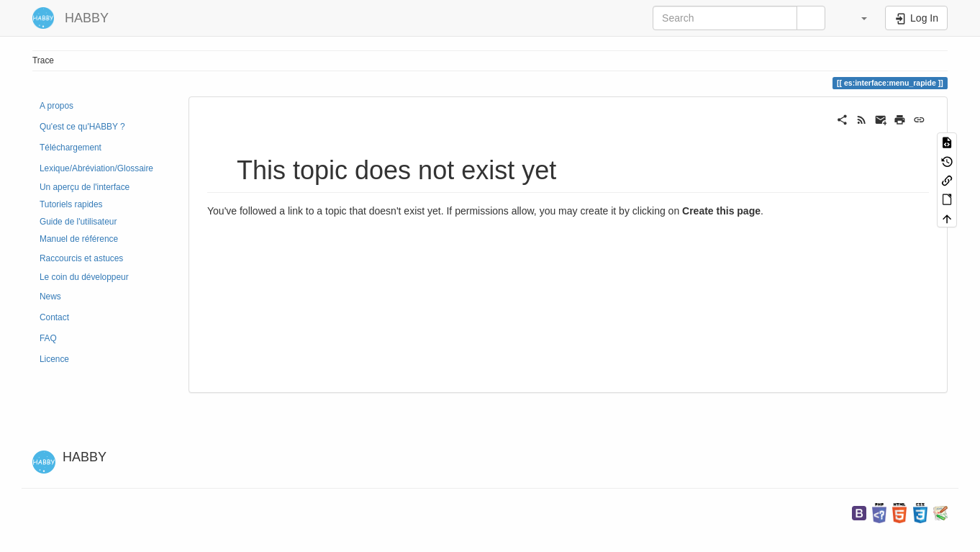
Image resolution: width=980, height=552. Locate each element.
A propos (56, 106)
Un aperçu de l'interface (85, 187)
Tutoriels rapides (71, 204)
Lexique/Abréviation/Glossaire (96, 168)
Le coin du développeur (84, 277)
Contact (54, 317)
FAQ (48, 338)
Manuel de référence (79, 239)
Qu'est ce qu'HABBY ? (82, 127)
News (50, 297)
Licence (54, 359)
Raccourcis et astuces (81, 258)
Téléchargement (71, 148)
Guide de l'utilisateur (78, 222)
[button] (857, 18)
